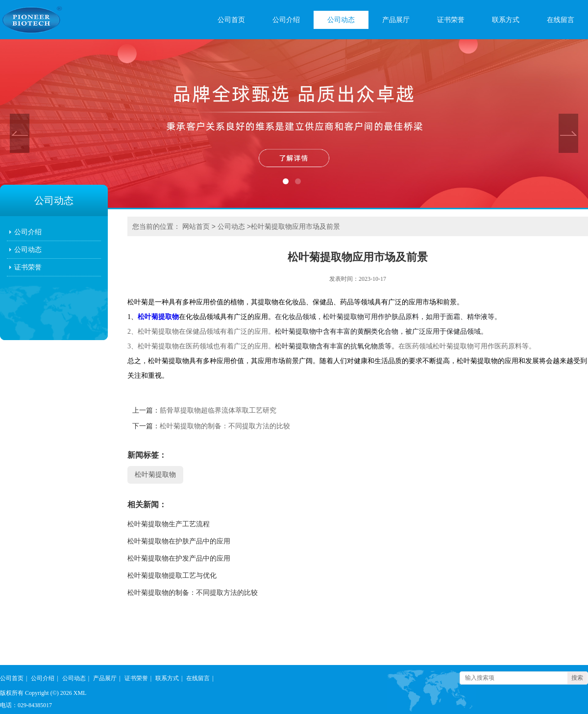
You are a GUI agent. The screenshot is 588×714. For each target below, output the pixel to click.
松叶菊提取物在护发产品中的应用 (179, 558)
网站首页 (196, 226)
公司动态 (341, 20)
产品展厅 (396, 20)
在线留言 (561, 20)
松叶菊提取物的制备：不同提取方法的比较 (225, 426)
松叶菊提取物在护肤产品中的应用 (179, 541)
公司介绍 (286, 20)
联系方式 (506, 20)
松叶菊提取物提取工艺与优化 (172, 576)
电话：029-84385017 (26, 705)
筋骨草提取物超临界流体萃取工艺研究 (218, 410)
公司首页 (231, 20)
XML (80, 693)
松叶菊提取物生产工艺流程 (169, 524)
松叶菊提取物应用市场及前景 (295, 226)
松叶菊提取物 (158, 317)
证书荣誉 (451, 20)
